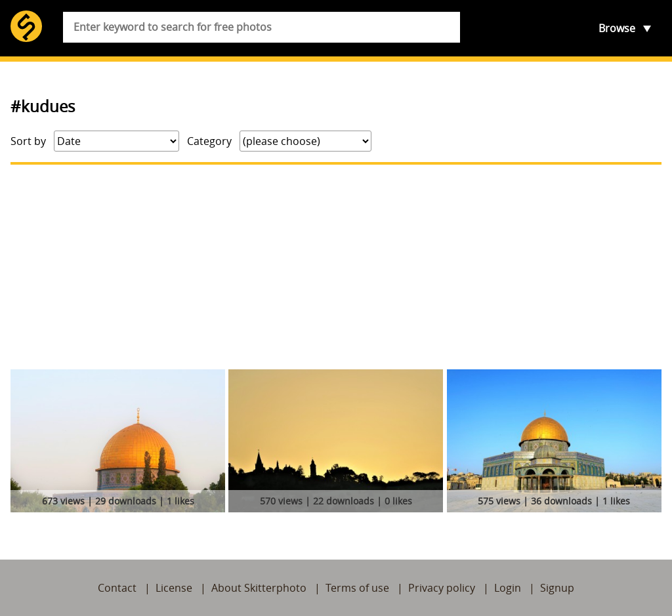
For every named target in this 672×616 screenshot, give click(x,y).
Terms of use (357, 588)
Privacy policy (442, 588)
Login (508, 588)
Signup (557, 588)
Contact (117, 588)
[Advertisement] (336, 267)
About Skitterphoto (259, 588)
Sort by (28, 141)
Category (209, 141)
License (174, 588)
